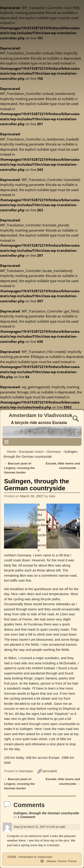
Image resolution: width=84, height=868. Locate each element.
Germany (54, 452)
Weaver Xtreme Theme (62, 861)
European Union (31, 452)
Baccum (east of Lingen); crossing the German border (19, 468)
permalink (50, 771)
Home (11, 452)
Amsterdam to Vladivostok (41, 415)
